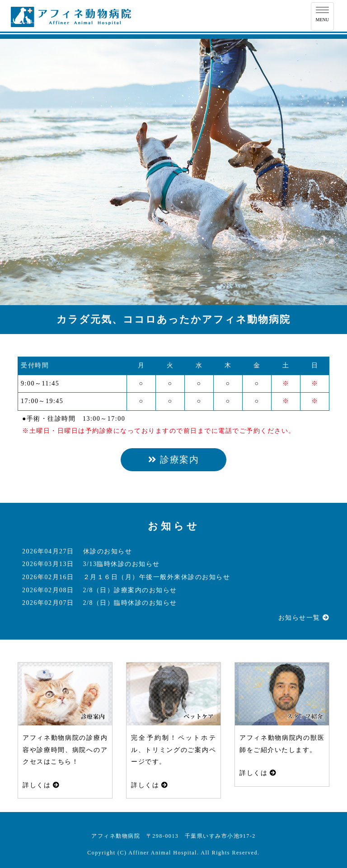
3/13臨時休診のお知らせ (122, 564)
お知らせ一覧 (304, 618)
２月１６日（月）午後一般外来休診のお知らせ (157, 577)
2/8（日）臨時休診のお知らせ (130, 603)
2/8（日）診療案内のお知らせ (130, 590)
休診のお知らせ (108, 551)
